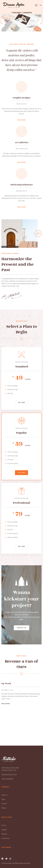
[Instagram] (10, 859)
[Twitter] (6, 859)
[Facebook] (2, 859)
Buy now (21, 406)
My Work (6, 684)
